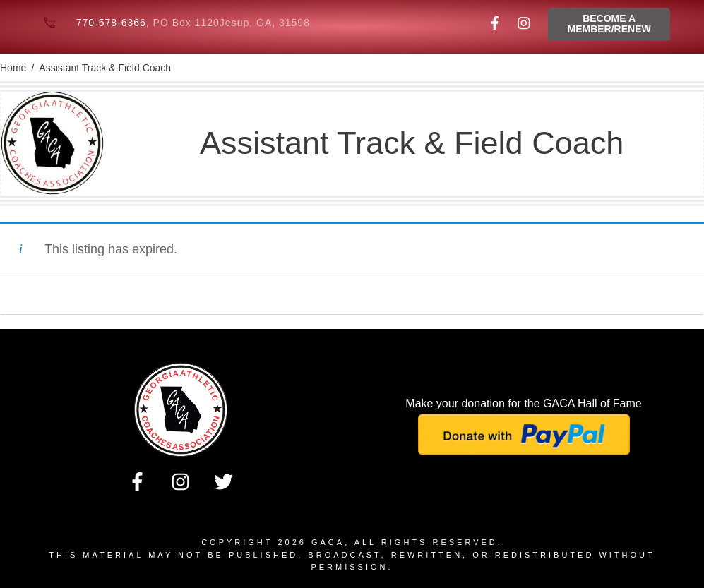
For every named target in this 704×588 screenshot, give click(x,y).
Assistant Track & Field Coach (412, 143)
